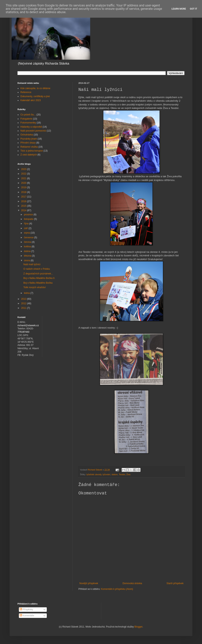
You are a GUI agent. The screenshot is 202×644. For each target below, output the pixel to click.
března (28, 256)
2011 (24, 308)
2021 (24, 178)
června (28, 242)
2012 (24, 303)
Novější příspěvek (89, 583)
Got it (193, 9)
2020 (24, 183)
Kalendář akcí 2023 (31, 100)
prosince (29, 215)
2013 (24, 299)
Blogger (138, 627)
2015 (24, 206)
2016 (24, 201)
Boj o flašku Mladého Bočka (38, 283)
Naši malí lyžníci (32, 264)
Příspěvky (26, 609)
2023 (24, 169)
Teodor (122, 474)
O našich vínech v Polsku (37, 269)
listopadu (29, 219)
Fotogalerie (26, 119)
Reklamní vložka (29, 147)
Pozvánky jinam (29, 139)
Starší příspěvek (175, 583)
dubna (28, 251)
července (29, 238)
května (28, 247)
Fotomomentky (28, 123)
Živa (128, 474)
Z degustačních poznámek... (38, 274)
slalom (115, 474)
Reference (26, 92)
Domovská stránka (132, 583)
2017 (24, 197)
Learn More (179, 9)
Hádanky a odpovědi (31, 127)
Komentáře (27, 616)
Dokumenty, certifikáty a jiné (35, 96)
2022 (24, 174)
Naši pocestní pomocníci (33, 131)
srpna (27, 233)
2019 (24, 187)
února (27, 260)
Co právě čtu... (28, 115)
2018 (24, 192)
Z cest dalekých (29, 155)
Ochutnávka (27, 135)
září (26, 228)
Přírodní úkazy (28, 143)
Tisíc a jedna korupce (32, 151)
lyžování (107, 474)
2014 (24, 210)
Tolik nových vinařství (34, 287)
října (27, 224)
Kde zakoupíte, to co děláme (35, 88)
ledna (27, 293)
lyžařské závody (94, 474)
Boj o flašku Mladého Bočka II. (39, 278)
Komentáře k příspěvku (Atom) (117, 589)
